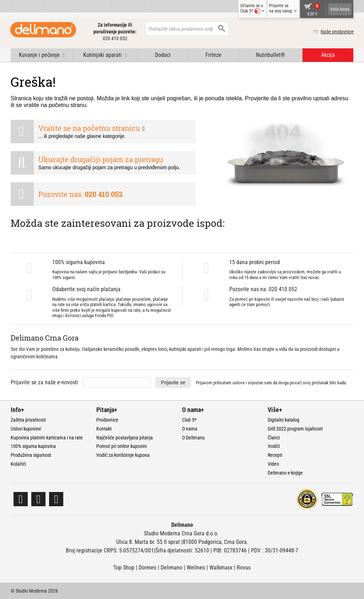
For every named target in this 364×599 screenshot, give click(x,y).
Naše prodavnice (337, 32)
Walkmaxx (221, 568)
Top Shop (124, 568)
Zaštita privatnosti (28, 420)
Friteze (213, 55)
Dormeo (148, 568)
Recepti (275, 455)
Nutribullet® (271, 55)
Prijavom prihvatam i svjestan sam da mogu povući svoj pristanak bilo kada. (271, 383)
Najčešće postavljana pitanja (125, 438)
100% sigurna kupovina (33, 446)
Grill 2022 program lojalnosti (295, 429)
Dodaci (163, 55)
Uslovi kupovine (26, 429)
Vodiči (274, 446)
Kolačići (18, 464)
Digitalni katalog (283, 420)
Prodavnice (107, 420)
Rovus (244, 568)
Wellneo (196, 568)
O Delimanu (193, 438)
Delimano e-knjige (285, 473)
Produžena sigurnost (31, 455)
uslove (239, 383)
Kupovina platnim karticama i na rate (47, 438)
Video (273, 464)
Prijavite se (173, 383)
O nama (190, 429)
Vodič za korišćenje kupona (123, 455)
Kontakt (104, 429)
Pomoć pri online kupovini (122, 446)
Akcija (328, 55)
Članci (274, 438)
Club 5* (189, 420)
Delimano (172, 568)
